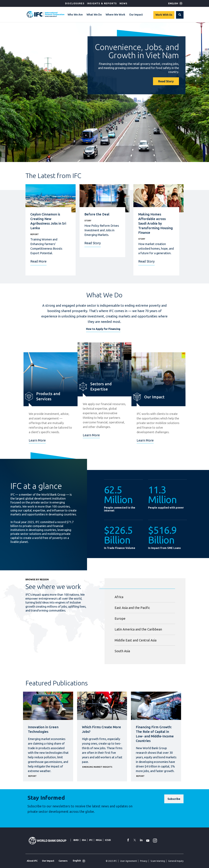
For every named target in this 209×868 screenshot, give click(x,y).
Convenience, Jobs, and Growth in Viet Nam (137, 51)
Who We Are (75, 15)
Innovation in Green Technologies (43, 729)
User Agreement (129, 861)
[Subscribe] (174, 799)
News (123, 3)
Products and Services (48, 396)
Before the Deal (97, 214)
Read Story (166, 81)
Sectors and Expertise (101, 387)
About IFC (32, 861)
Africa (119, 597)
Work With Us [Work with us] (164, 15)
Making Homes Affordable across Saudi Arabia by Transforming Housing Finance (156, 223)
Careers (63, 861)
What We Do (94, 15)
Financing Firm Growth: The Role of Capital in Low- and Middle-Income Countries (155, 734)
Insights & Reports (102, 3)
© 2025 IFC (111, 861)
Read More (38, 261)
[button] (180, 15)
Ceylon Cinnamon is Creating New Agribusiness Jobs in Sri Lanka (48, 221)
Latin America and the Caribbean (138, 629)
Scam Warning (158, 861)
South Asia (122, 651)
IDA (84, 840)
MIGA (99, 840)
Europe (120, 618)
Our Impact (136, 15)
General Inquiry (176, 861)
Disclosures (75, 3)
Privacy (144, 861)
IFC (91, 840)
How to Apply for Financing (103, 329)
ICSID (108, 840)
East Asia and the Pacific (132, 608)
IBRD (76, 840)
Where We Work (115, 15)
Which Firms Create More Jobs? (101, 729)
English (173, 3)
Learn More (37, 440)
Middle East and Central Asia (136, 640)
